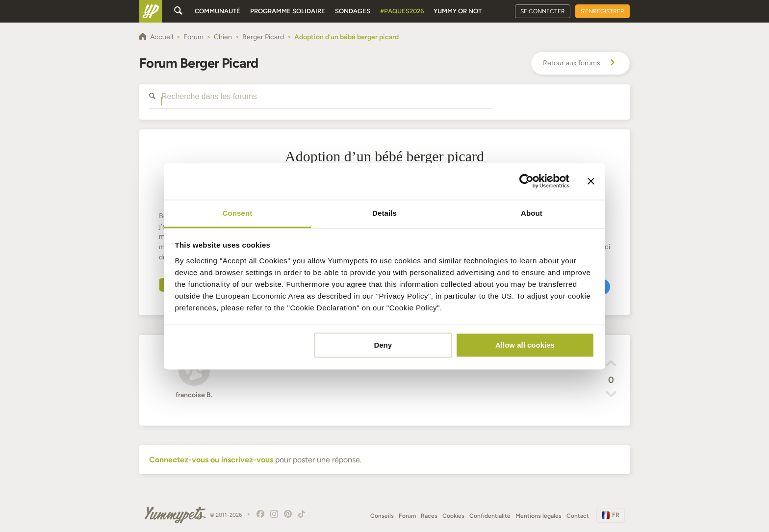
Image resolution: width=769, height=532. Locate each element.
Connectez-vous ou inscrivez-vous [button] (211, 460)
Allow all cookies (525, 345)
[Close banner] (591, 181)
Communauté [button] (218, 11)
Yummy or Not (458, 11)
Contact (578, 516)
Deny (383, 345)
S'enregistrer (602, 11)
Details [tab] (384, 213)
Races (429, 516)
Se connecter (543, 11)
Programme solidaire (288, 11)
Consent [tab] (238, 213)
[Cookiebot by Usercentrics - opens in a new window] (526, 181)
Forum (407, 516)
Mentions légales (538, 516)
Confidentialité (490, 516)
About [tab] (532, 213)
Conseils (382, 516)
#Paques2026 (402, 11)
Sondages (353, 11)
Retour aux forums (580, 63)
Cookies (453, 516)
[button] (611, 365)
